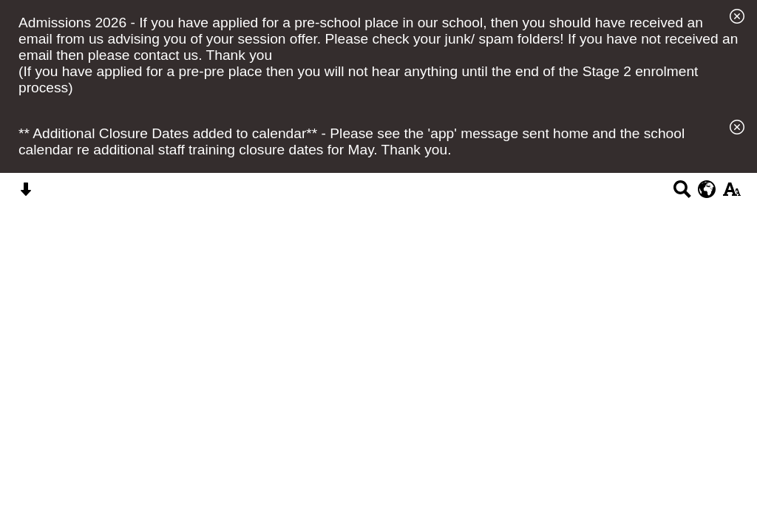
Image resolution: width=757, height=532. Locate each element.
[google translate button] (707, 189)
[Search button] (682, 194)
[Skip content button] (26, 194)
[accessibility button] (731, 194)
